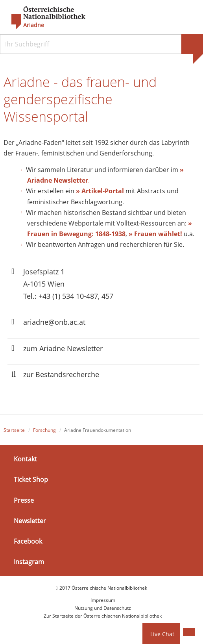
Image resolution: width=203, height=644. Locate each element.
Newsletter (30, 521)
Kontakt (25, 459)
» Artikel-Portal (100, 191)
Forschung (44, 430)
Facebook (28, 541)
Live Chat (162, 634)
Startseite (14, 430)
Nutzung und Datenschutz (103, 608)
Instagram (29, 562)
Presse (24, 500)
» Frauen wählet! (155, 234)
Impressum (103, 600)
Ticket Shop (31, 479)
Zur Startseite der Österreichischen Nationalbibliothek (103, 616)
